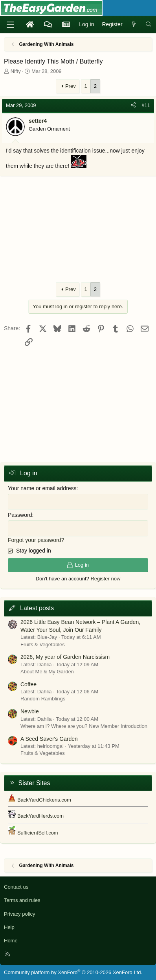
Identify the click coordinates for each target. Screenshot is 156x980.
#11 (146, 105)
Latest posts (37, 608)
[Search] (149, 25)
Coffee (28, 684)
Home (11, 941)
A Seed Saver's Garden (49, 739)
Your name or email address (42, 488)
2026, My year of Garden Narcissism (65, 657)
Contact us (16, 887)
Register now (105, 579)
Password (20, 515)
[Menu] (10, 25)
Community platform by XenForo (73, 972)
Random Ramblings (43, 699)
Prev (71, 86)
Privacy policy (19, 914)
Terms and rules (22, 900)
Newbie (30, 711)
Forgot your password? (36, 540)
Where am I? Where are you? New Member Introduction (84, 726)
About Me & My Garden (47, 672)
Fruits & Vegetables (43, 645)
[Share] (133, 105)
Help (9, 927)
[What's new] (134, 25)
